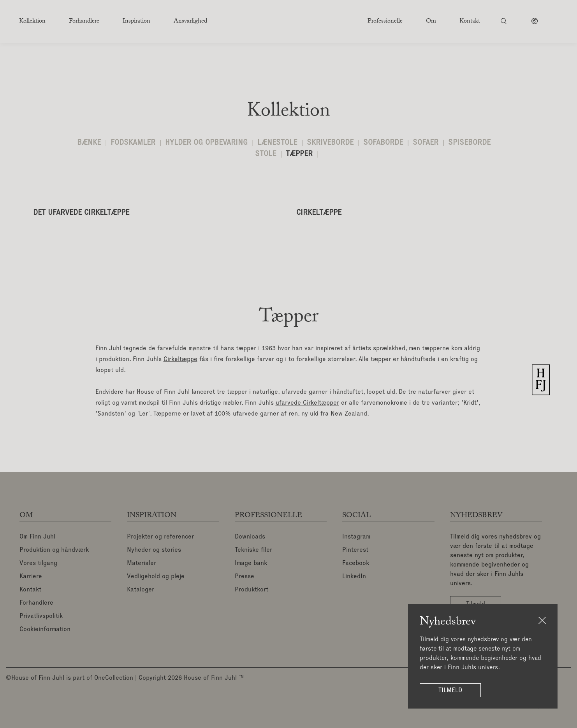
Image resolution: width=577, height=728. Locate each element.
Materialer (142, 563)
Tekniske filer (253, 550)
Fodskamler (133, 143)
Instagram (356, 537)
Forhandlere (36, 603)
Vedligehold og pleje (156, 577)
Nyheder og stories (154, 550)
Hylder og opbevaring (206, 143)
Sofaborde (383, 143)
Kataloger (141, 590)
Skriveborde (330, 143)
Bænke (89, 143)
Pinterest (355, 550)
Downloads (250, 537)
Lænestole (277, 143)
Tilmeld (450, 690)
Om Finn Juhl (37, 537)
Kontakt (30, 590)
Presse (245, 577)
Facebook (356, 563)
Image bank (251, 563)
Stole (266, 154)
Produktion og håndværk (54, 550)
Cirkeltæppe (180, 360)
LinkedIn (354, 577)
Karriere (31, 577)
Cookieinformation (45, 630)
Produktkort (252, 590)
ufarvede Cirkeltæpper (307, 403)
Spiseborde (469, 143)
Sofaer (426, 143)
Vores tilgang (38, 563)
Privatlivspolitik (41, 616)
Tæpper (299, 154)
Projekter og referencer (160, 537)
